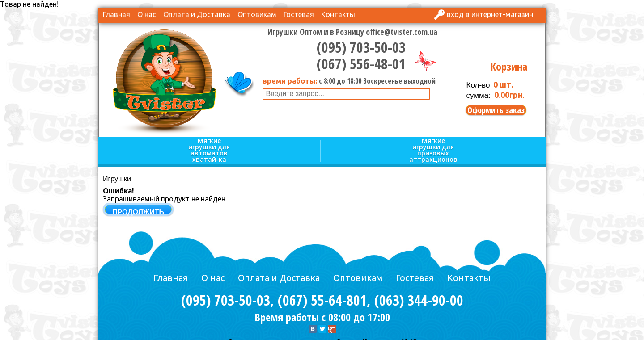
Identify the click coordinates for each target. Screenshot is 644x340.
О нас (147, 14)
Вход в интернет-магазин (490, 14)
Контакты (338, 14)
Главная (117, 14)
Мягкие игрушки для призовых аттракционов (433, 150)
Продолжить (138, 212)
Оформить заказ (496, 110)
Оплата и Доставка (197, 14)
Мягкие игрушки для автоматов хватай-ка (209, 150)
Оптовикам (257, 14)
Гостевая (299, 14)
